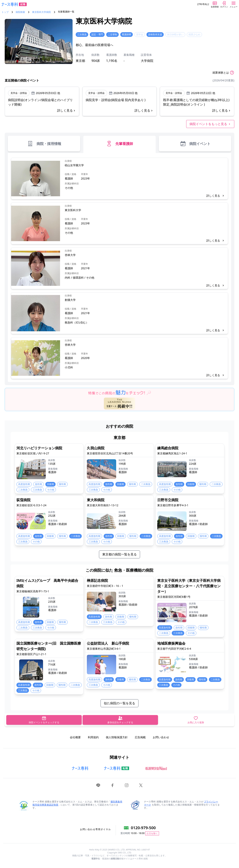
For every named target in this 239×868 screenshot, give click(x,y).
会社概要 (75, 737)
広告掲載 (140, 737)
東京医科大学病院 (41, 12)
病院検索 (20, 12)
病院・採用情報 (44, 144)
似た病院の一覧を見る (119, 703)
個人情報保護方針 (117, 737)
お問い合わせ (161, 737)
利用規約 (93, 737)
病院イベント (195, 144)
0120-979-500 (143, 828)
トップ (5, 12)
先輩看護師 (119, 144)
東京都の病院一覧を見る (119, 554)
